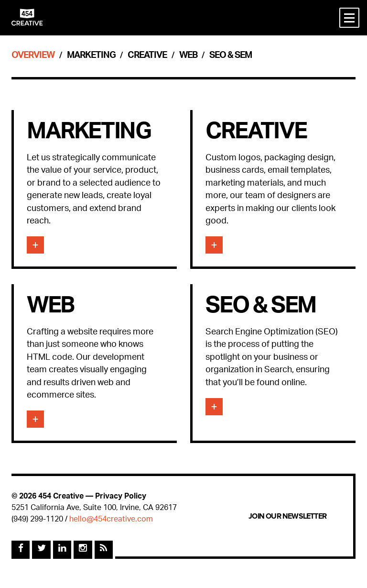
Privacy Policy (121, 497)
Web (188, 56)
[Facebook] (21, 550)
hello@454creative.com (111, 520)
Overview (33, 56)
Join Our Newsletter (287, 516)
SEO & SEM (231, 56)
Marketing (91, 56)
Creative (147, 56)
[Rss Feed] (104, 550)
